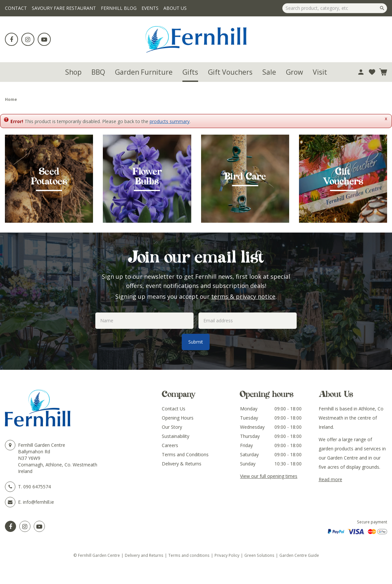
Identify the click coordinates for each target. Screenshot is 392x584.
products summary (170, 121)
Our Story (172, 427)
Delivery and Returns (144, 555)
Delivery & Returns (182, 464)
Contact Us (174, 409)
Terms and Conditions (185, 454)
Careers (170, 445)
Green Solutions (259, 555)
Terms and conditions (189, 555)
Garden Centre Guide (299, 555)
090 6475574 (37, 487)
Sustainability (176, 436)
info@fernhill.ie (38, 502)
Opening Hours (178, 418)
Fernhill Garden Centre (42, 445)
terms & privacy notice (243, 296)
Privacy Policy (227, 555)
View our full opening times (269, 476)
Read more (330, 479)
